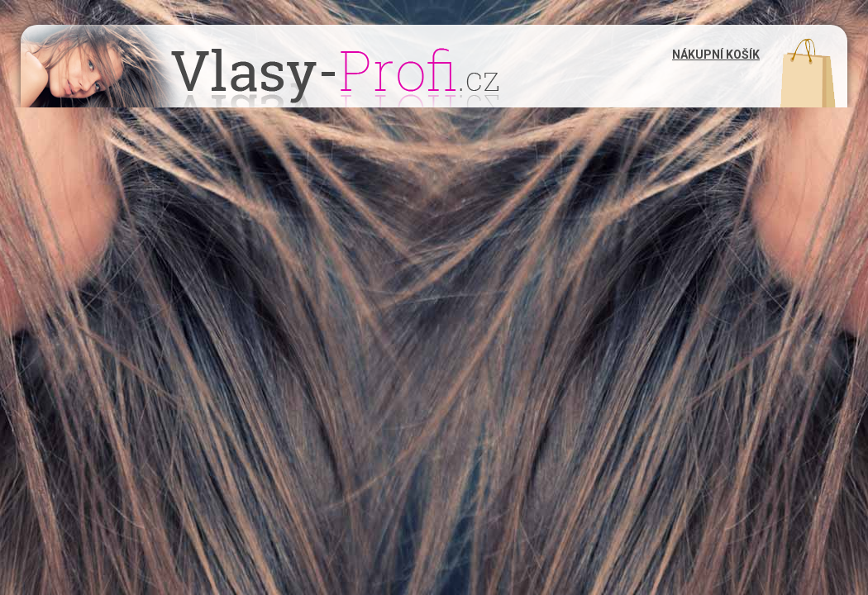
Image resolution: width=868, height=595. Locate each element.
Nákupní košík (716, 55)
